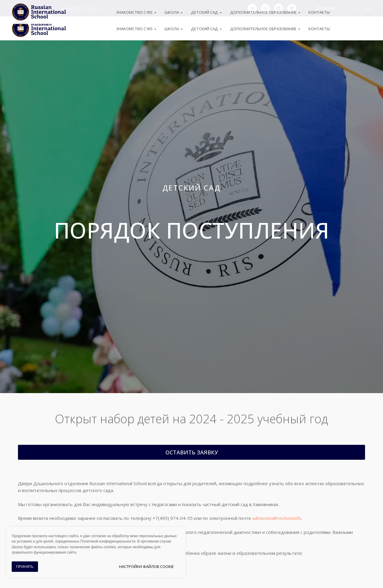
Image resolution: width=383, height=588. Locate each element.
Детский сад (205, 29)
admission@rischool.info (277, 518)
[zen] (279, 8)
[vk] (265, 8)
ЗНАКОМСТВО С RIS (134, 29)
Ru (368, 8)
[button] (191, 452)
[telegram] (252, 8)
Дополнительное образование (263, 29)
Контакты (319, 29)
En (357, 8)
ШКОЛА (172, 29)
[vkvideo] (292, 8)
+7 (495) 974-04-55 (32, 8)
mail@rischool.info (81, 8)
